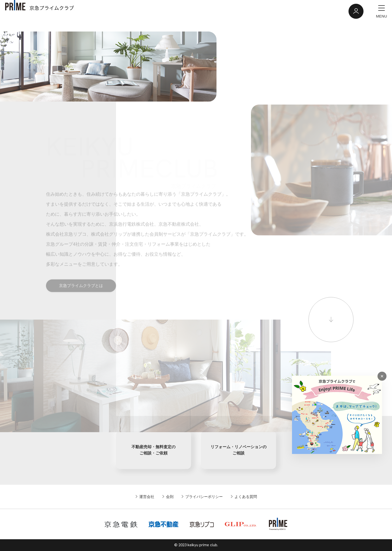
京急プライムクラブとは (81, 293)
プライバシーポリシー (204, 497)
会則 (170, 497)
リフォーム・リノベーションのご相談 (238, 450)
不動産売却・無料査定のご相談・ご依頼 (153, 450)
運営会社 (147, 497)
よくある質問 (246, 497)
